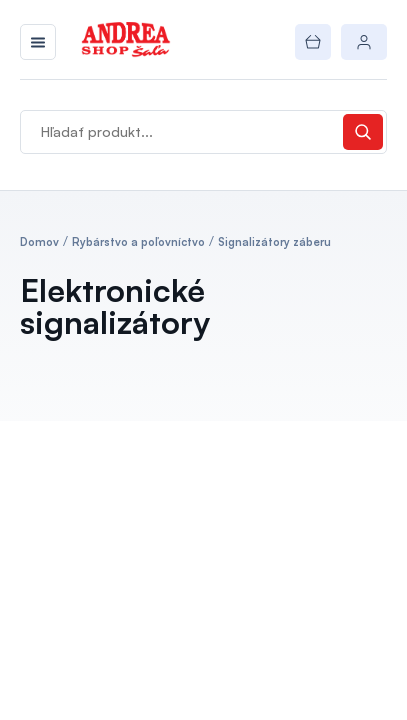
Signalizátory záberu (274, 242)
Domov (39, 242)
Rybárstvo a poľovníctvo (138, 242)
